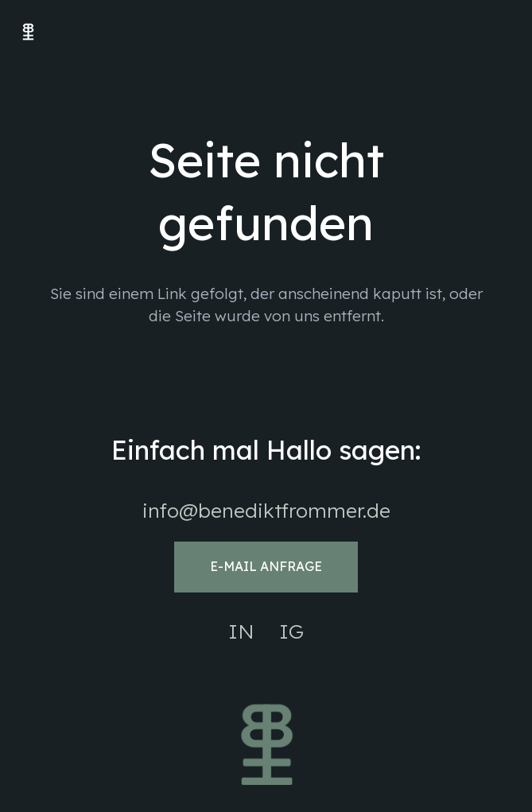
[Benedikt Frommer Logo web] (28, 32)
